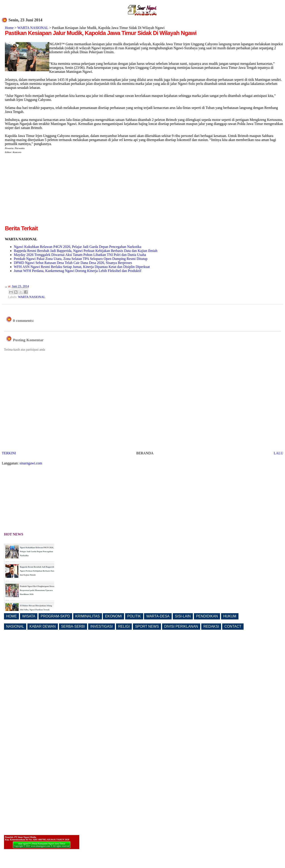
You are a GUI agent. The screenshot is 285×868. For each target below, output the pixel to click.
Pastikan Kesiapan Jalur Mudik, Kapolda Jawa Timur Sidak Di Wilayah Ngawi (101, 33)
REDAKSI (211, 626)
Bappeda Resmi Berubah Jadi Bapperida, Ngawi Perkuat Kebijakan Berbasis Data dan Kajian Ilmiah (86, 251)
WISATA (29, 616)
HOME (12, 616)
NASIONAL (15, 626)
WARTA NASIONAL (33, 28)
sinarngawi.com (31, 463)
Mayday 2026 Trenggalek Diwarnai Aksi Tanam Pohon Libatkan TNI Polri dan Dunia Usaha (80, 255)
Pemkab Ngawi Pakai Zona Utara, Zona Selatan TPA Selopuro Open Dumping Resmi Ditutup (81, 259)
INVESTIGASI (102, 626)
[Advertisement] (42, 193)
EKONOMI (114, 616)
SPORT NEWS (147, 626)
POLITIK (134, 616)
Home (9, 28)
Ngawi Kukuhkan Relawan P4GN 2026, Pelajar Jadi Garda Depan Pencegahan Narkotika (78, 247)
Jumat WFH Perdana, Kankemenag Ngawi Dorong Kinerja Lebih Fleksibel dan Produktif (77, 271)
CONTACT (233, 626)
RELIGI (124, 626)
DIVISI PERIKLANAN (181, 626)
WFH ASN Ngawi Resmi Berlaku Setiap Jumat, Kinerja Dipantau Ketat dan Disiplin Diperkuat (82, 267)
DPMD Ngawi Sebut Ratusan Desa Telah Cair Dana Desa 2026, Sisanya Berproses (73, 263)
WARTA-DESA (158, 616)
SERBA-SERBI (73, 626)
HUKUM (230, 616)
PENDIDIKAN (207, 616)
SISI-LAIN (183, 616)
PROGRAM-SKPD (55, 616)
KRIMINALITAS (88, 616)
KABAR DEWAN (43, 626)
